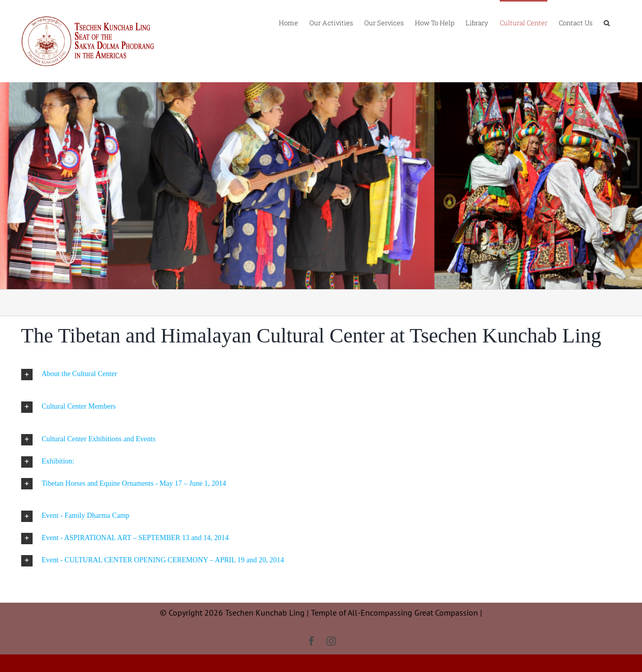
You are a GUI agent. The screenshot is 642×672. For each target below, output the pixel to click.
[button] (607, 22)
